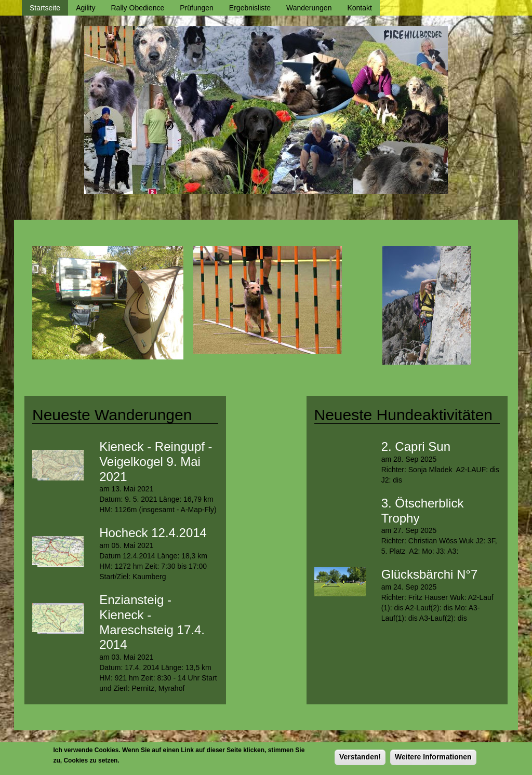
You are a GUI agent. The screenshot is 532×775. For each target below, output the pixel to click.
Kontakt (359, 8)
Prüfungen (197, 8)
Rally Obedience (138, 8)
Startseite (45, 8)
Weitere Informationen (433, 759)
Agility (85, 8)
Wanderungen (309, 8)
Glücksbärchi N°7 (430, 574)
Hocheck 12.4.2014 (153, 533)
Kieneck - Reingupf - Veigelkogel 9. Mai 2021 (156, 462)
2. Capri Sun (416, 446)
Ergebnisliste (250, 8)
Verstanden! (360, 759)
